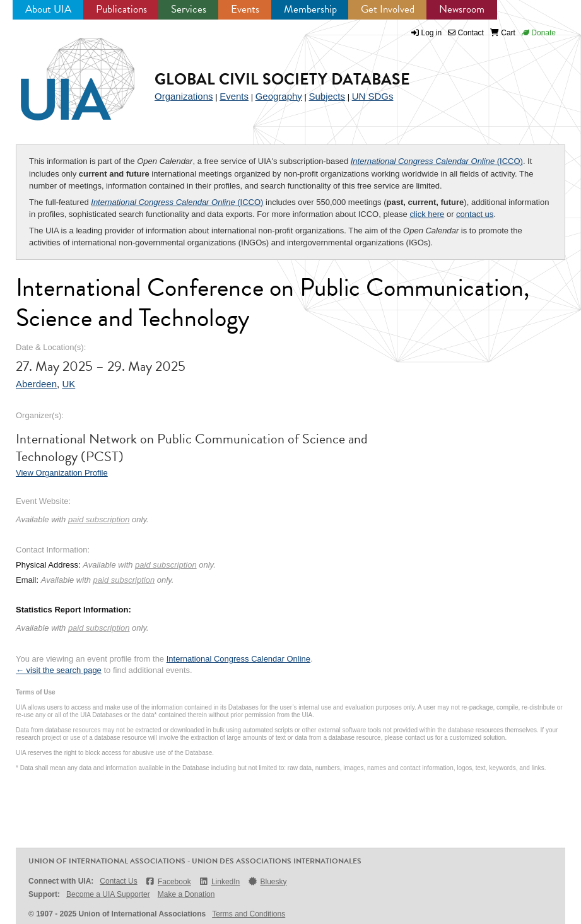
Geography (279, 96)
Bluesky (267, 881)
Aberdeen (36, 384)
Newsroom (462, 9)
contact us (475, 214)
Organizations (184, 96)
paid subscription (99, 519)
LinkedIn (220, 881)
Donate (539, 33)
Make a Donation (186, 894)
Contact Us (118, 881)
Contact (466, 33)
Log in (432, 33)
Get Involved (388, 9)
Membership (310, 9)
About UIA (48, 9)
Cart (503, 33)
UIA (63, 72)
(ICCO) (437, 161)
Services (189, 9)
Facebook (168, 881)
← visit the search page (59, 670)
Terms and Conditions (249, 914)
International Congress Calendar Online (238, 659)
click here (427, 214)
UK (68, 384)
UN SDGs (373, 96)
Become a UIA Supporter (108, 894)
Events (245, 9)
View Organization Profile (62, 473)
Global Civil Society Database (282, 79)
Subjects (327, 96)
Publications (121, 9)
